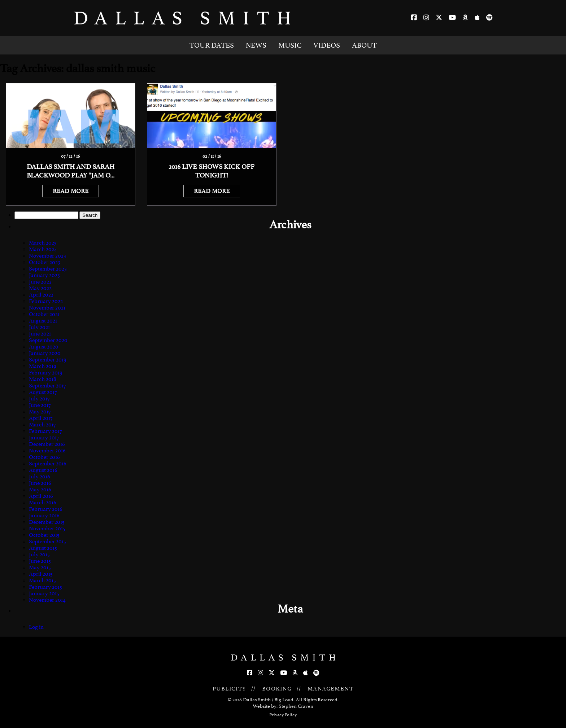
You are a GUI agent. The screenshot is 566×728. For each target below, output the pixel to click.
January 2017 (44, 438)
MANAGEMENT (330, 689)
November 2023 (47, 256)
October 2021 (44, 314)
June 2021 (40, 334)
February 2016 (46, 509)
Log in (36, 627)
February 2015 (45, 587)
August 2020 (44, 347)
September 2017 (47, 386)
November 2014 (47, 600)
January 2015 (44, 593)
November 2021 (47, 308)
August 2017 (43, 392)
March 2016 (43, 503)
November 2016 (47, 451)
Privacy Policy (283, 715)
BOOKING (277, 689)
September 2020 (48, 340)
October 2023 (45, 262)
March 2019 (43, 366)
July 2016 (40, 477)
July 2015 (39, 554)
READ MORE (71, 191)
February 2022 (46, 301)
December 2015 (47, 522)
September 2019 (48, 360)
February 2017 (45, 431)
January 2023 (44, 275)
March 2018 (43, 379)
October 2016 (44, 457)
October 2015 (44, 535)
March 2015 (42, 580)
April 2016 (41, 496)
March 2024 (43, 249)
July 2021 (39, 327)
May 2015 (40, 567)
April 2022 (41, 295)
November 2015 (47, 529)
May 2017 (40, 412)
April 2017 (41, 418)
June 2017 (40, 405)
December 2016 (47, 444)
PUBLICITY (230, 689)
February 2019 (46, 373)
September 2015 (47, 541)
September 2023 (48, 269)
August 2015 (43, 548)
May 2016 (40, 490)
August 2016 (43, 470)
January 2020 (45, 353)
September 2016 (48, 464)
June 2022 (40, 282)
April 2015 (41, 574)
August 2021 (43, 321)
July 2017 (39, 399)
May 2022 (40, 288)
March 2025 (43, 243)
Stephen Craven (296, 706)
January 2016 (44, 516)
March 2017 (42, 425)
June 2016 (40, 483)
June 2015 (40, 561)
